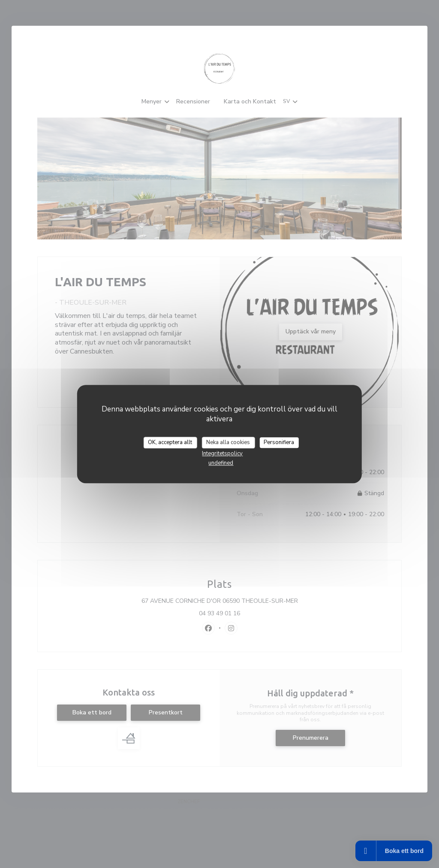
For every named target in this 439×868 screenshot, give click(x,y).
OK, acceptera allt (170, 442)
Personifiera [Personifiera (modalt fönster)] (279, 442)
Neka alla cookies (228, 442)
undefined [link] (221, 463)
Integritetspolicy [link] (222, 454)
